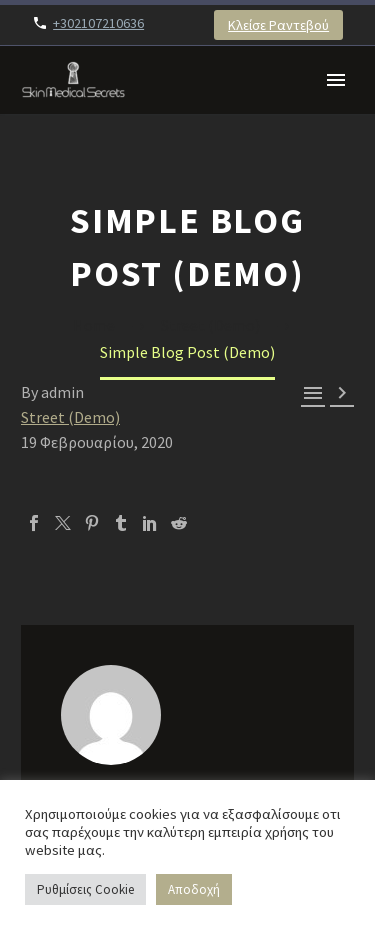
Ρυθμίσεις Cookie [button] (85, 889)
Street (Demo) (70, 417)
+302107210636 (98, 23)
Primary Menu (336, 80)
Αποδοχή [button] (194, 889)
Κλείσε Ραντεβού (278, 25)
